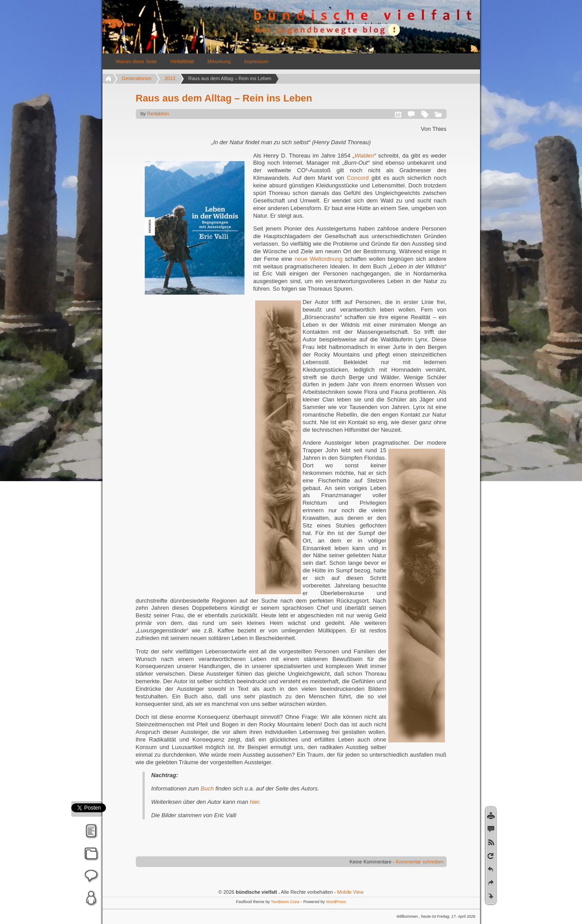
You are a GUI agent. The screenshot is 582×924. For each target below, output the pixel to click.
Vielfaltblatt (182, 61)
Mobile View (350, 892)
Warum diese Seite (136, 61)
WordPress (336, 902)
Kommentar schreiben (420, 862)
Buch (208, 788)
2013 (170, 78)
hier (254, 802)
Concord (359, 178)
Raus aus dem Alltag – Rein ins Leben (224, 98)
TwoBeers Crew (285, 902)
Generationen (137, 78)
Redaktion (158, 113)
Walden (364, 156)
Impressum (256, 61)
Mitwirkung (219, 61)
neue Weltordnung (320, 259)
